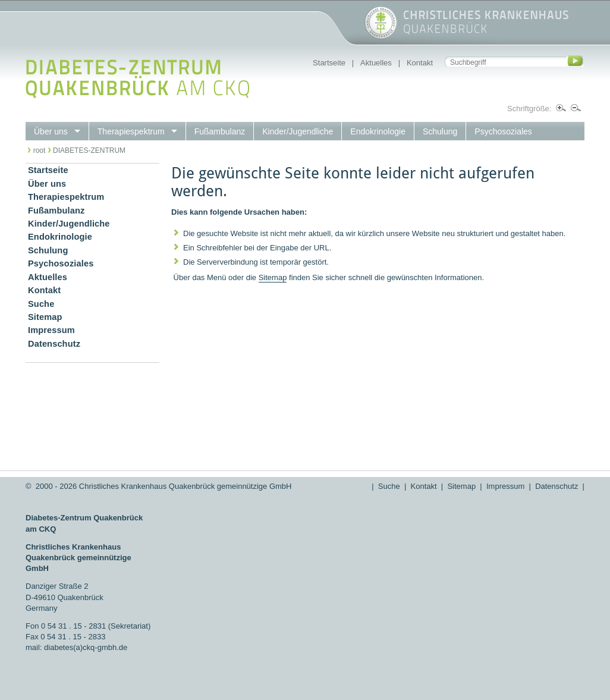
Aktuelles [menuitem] (48, 277)
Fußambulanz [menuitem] (220, 131)
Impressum (505, 486)
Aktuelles (376, 63)
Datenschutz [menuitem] (54, 344)
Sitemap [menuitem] (45, 317)
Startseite (329, 63)
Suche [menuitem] (41, 304)
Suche (389, 486)
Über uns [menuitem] (51, 131)
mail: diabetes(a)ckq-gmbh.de (76, 647)
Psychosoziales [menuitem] (503, 131)
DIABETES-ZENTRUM (89, 150)
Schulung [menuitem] (440, 131)
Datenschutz (556, 486)
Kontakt (420, 63)
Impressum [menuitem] (51, 330)
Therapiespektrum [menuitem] (131, 131)
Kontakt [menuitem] (44, 290)
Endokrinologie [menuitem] (378, 131)
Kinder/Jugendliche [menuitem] (298, 131)
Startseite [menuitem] (48, 170)
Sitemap (273, 277)
